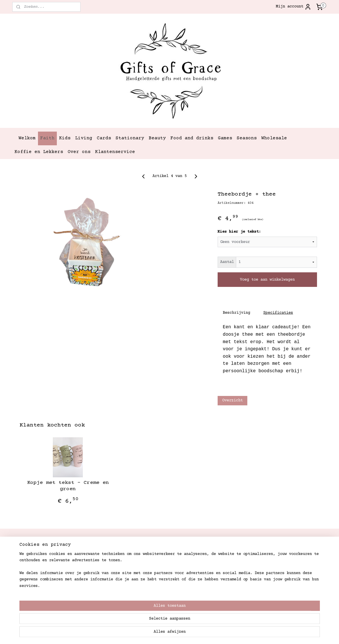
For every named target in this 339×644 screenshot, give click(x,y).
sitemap (147, 634)
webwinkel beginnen (190, 634)
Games (225, 138)
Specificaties (278, 313)
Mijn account (294, 7)
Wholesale (274, 138)
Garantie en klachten (163, 578)
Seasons (247, 138)
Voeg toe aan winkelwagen (267, 279)
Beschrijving (236, 313)
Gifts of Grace (219, 542)
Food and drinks (192, 138)
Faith (47, 138)
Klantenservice (115, 152)
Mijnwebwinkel (249, 634)
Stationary (130, 138)
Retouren (150, 572)
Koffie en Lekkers (39, 152)
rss (163, 634)
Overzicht (232, 401)
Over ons (79, 152)
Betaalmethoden (157, 585)
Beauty (157, 138)
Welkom (27, 138)
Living (84, 138)
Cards (104, 138)
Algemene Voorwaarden (163, 591)
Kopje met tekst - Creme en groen (68, 486)
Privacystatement (159, 597)
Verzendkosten (155, 553)
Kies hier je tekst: (239, 232)
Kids (65, 138)
